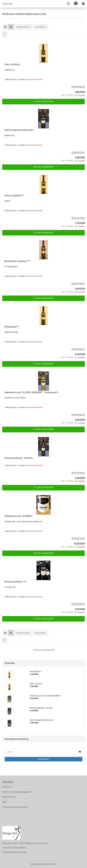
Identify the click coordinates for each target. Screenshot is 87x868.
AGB (4, 802)
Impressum (7, 787)
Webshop (34, 864)
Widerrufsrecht (9, 797)
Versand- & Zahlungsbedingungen (17, 792)
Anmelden (44, 759)
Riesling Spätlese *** (15, 582)
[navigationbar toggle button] (83, 4)
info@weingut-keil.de (17, 852)
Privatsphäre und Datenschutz (15, 807)
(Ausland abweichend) (34, 79)
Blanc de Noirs (12, 64)
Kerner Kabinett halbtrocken (19, 130)
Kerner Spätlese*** (14, 196)
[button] (5, 27)
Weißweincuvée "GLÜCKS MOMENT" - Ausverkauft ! (32, 392)
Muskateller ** (12, 327)
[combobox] (23, 27)
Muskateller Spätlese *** (17, 261)
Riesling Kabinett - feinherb (19, 458)
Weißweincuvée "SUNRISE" (19, 516)
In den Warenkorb (44, 102)
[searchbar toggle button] (68, 4)
